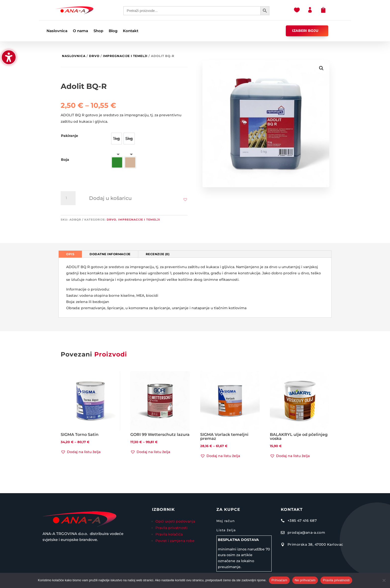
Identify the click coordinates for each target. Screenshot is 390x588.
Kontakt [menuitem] (131, 31)
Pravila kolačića (169, 534)
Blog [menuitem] (113, 31)
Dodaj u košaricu (110, 198)
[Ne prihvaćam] (384, 580)
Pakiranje (70, 136)
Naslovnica (74, 56)
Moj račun (226, 521)
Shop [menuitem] (98, 31)
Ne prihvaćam (305, 580)
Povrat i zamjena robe (175, 541)
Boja (65, 160)
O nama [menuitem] (80, 31)
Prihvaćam (279, 580)
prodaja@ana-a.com (306, 532)
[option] (117, 139)
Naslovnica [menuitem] (57, 31)
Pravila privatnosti (171, 528)
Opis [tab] (70, 254)
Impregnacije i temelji (125, 56)
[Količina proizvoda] (68, 198)
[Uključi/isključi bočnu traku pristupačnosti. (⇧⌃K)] (9, 57)
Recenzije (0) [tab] (158, 254)
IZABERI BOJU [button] (305, 31)
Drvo (94, 56)
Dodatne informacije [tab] (110, 254)
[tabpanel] (195, 288)
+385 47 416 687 (302, 521)
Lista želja (226, 530)
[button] (185, 199)
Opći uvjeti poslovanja (176, 521)
